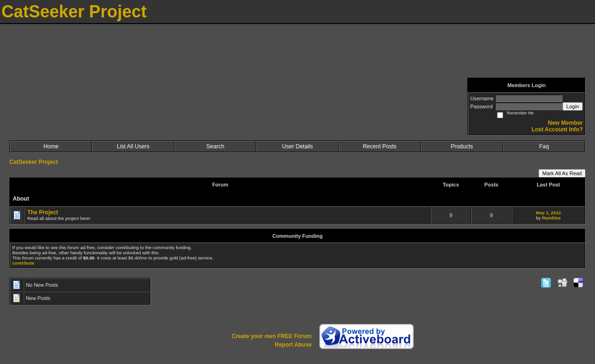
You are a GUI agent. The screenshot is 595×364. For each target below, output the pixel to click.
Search (215, 146)
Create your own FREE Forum (271, 336)
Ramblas (551, 218)
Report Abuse (293, 345)
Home (51, 146)
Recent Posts (379, 146)
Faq (544, 146)
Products (462, 146)
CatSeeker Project (34, 162)
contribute (23, 263)
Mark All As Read (562, 173)
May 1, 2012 (548, 213)
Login (573, 106)
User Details (297, 146)
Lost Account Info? (557, 129)
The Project (43, 212)
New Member (565, 123)
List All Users (133, 146)
